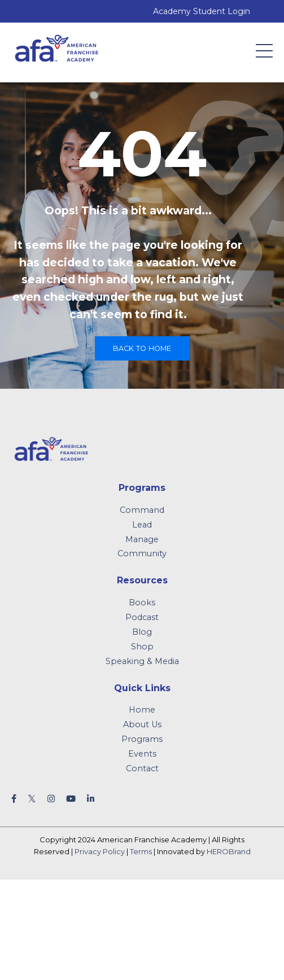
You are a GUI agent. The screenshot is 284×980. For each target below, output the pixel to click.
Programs (142, 739)
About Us (142, 724)
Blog (142, 632)
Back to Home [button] (142, 348)
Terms (141, 851)
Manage (142, 539)
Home (142, 710)
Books (142, 603)
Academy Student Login (202, 11)
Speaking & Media (142, 661)
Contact (142, 768)
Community (142, 553)
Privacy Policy (100, 851)
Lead (142, 525)
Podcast (142, 617)
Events (142, 754)
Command (142, 510)
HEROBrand (229, 851)
